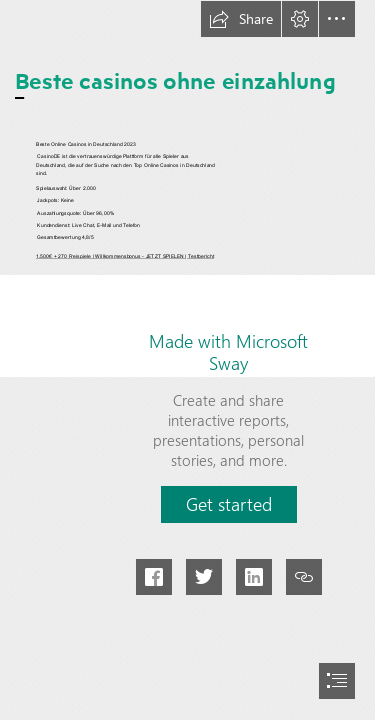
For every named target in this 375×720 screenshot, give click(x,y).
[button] (241, 19)
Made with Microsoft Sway (228, 352)
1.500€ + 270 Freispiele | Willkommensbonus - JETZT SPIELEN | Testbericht (125, 256)
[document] (187, 360)
